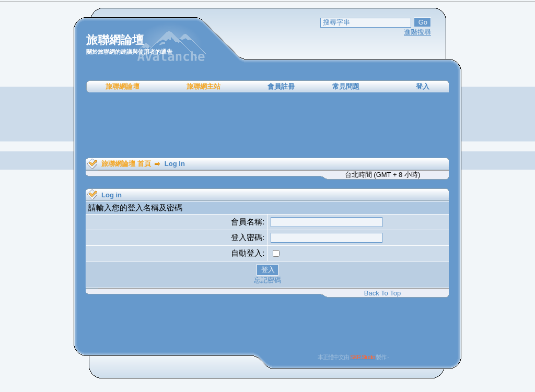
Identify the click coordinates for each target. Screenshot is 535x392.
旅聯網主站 (203, 86)
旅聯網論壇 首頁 (126, 164)
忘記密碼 (267, 280)
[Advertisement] (267, 125)
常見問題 (346, 86)
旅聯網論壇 (123, 86)
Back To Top (382, 293)
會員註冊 (281, 86)
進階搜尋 (417, 32)
